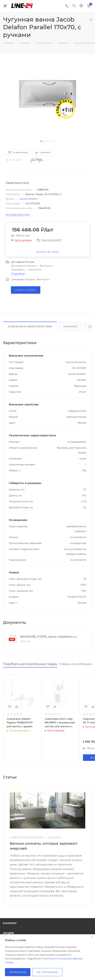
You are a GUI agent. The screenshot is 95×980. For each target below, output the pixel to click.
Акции (9, 929)
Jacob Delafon (28, 199)
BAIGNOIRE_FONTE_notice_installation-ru (48, 637)
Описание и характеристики (30, 327)
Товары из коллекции (75, 664)
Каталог (10, 919)
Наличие (70, 327)
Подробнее (18, 274)
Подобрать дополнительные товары (30, 664)
